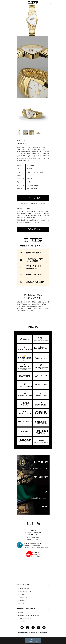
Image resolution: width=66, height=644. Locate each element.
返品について (24, 204)
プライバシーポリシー (25, 618)
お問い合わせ (22, 621)
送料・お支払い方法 (24, 588)
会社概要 (21, 612)
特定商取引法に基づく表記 (38, 204)
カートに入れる (35, 198)
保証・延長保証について (25, 591)
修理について (22, 603)
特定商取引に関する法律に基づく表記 (29, 615)
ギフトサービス (23, 597)
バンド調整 (21, 600)
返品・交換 (21, 594)
